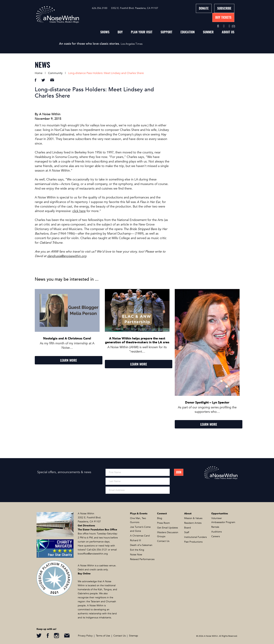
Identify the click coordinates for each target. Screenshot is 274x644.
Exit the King (137, 550)
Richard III (136, 540)
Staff (187, 532)
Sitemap (134, 636)
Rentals (215, 527)
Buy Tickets (223, 17)
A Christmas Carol (140, 536)
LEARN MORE (68, 360)
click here (79, 211)
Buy (120, 32)
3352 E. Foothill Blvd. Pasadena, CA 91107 (135, 8)
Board (188, 528)
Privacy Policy (85, 636)
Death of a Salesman (141, 545)
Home (39, 73)
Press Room (163, 523)
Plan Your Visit (142, 32)
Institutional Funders (195, 537)
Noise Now (136, 555)
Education (188, 32)
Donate (204, 8)
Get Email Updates (167, 528)
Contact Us (163, 541)
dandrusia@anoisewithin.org (67, 256)
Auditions (217, 532)
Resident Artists (193, 523)
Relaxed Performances (142, 559)
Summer (208, 32)
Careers (216, 536)
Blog (160, 518)
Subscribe (224, 8)
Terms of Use (103, 636)
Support (166, 32)
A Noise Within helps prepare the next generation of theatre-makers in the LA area (137, 340)
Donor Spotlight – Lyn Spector (207, 403)
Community (55, 73)
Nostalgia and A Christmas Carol (67, 338)
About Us (228, 32)
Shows (105, 32)
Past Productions (193, 542)
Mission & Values (193, 518)
